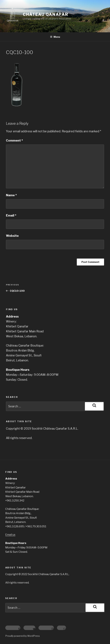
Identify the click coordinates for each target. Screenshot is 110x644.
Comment (14, 140)
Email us (10, 535)
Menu (55, 37)
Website (12, 236)
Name (11, 195)
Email (11, 215)
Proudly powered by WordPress (23, 636)
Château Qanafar (46, 14)
